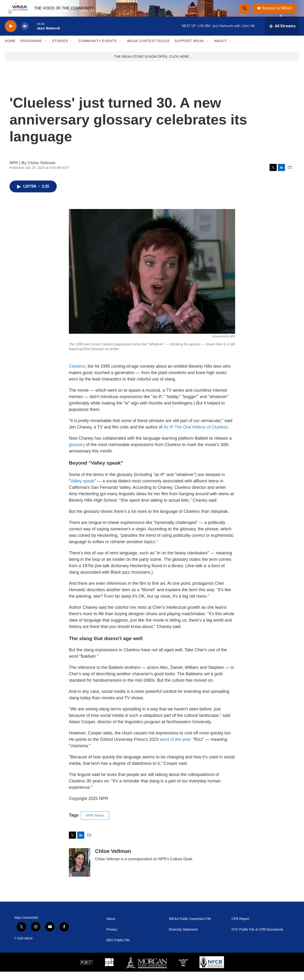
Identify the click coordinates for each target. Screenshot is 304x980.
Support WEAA (189, 49)
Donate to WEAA (278, 12)
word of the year (175, 748)
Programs (31, 49)
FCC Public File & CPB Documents (257, 938)
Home (10, 49)
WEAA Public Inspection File (190, 927)
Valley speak (82, 489)
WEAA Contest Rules (148, 49)
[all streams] (282, 34)
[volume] (25, 35)
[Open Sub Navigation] (45, 49)
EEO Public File (118, 949)
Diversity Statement (183, 938)
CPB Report (240, 927)
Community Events (98, 49)
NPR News (95, 824)
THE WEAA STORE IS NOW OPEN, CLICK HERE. (152, 65)
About (221, 49)
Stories (60, 49)
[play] (11, 35)
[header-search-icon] (245, 13)
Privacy (112, 938)
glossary (77, 453)
